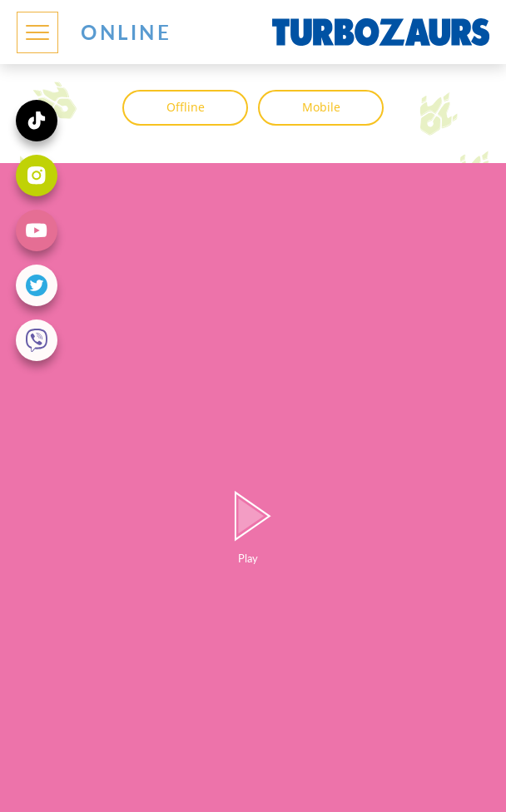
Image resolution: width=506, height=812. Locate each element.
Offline (186, 107)
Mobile (321, 107)
